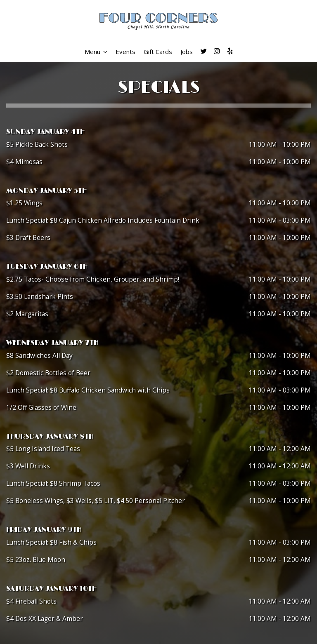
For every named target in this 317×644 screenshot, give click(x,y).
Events (125, 52)
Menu (96, 52)
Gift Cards (158, 52)
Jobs (187, 52)
